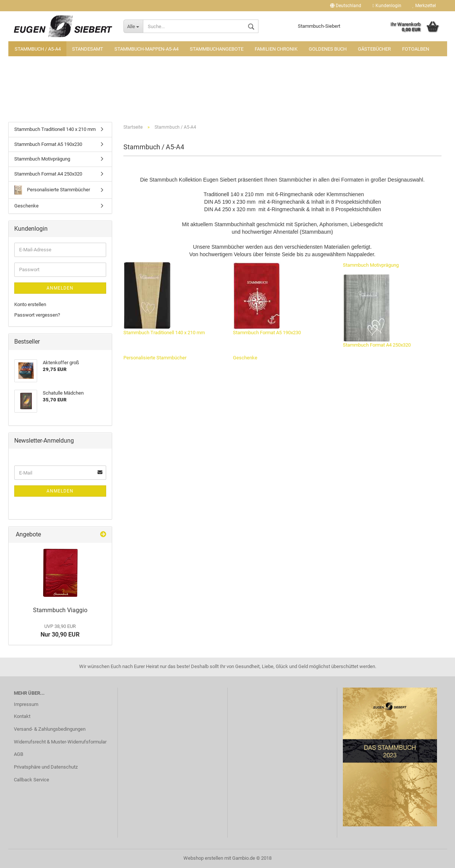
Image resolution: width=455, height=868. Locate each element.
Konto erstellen (30, 304)
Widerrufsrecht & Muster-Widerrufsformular (60, 742)
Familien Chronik (276, 49)
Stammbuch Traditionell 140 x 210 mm (164, 299)
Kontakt (22, 716)
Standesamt (88, 49)
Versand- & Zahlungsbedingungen (50, 729)
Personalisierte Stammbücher (155, 358)
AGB (19, 754)
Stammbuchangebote (217, 49)
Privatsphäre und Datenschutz (46, 767)
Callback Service (32, 780)
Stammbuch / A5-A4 (38, 49)
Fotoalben (416, 49)
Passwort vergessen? (37, 315)
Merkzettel (424, 6)
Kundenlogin (387, 6)
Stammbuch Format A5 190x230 (267, 299)
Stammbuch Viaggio (60, 610)
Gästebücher (374, 49)
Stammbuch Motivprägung (371, 265)
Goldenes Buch (328, 49)
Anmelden (60, 288)
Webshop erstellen (203, 858)
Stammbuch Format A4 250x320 (377, 311)
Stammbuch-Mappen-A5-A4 (146, 49)
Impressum (26, 704)
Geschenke (245, 358)
